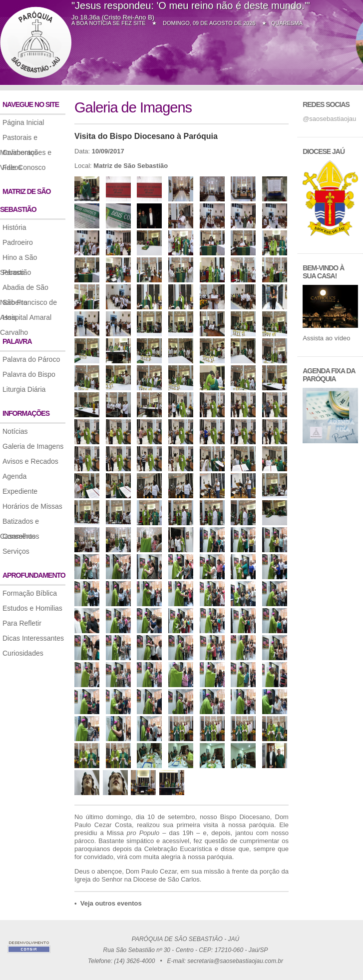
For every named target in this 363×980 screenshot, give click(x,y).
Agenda (14, 476)
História (14, 227)
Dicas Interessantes (33, 638)
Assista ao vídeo (326, 338)
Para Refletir (22, 623)
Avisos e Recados (30, 461)
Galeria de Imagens (33, 446)
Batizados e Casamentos (20, 523)
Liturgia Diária (24, 389)
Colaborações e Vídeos (26, 154)
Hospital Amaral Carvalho (26, 319)
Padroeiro (18, 242)
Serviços (16, 551)
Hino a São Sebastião (18, 259)
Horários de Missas (32, 506)
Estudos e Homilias (32, 608)
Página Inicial (23, 122)
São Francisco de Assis (28, 304)
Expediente (20, 491)
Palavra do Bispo (29, 374)
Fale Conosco (24, 167)
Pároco (13, 272)
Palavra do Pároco (31, 359)
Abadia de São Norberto (24, 289)
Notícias (15, 431)
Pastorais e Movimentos (19, 139)
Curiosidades (23, 653)
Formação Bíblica (30, 593)
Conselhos (19, 536)
